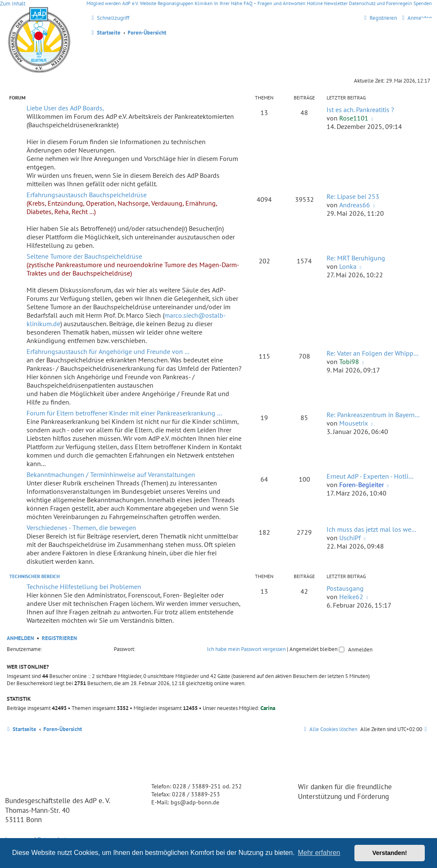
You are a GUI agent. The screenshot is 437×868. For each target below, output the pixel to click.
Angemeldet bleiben (317, 649)
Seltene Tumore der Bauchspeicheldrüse (84, 256)
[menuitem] (416, 18)
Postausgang (345, 588)
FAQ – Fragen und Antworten (275, 3)
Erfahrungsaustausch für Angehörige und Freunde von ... (108, 351)
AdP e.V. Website (139, 3)
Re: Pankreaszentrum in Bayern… (373, 415)
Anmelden (20, 638)
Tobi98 (349, 362)
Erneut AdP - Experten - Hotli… (370, 476)
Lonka (348, 266)
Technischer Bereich (35, 576)
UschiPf (350, 538)
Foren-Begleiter (362, 485)
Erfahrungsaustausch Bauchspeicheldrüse (87, 195)
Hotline (315, 3)
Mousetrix (354, 423)
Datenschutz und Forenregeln (381, 3)
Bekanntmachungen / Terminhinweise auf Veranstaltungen (111, 474)
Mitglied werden (104, 3)
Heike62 (351, 597)
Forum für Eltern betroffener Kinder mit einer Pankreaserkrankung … (124, 413)
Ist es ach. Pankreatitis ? (360, 110)
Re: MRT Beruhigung (356, 258)
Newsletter (336, 3)
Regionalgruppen (176, 3)
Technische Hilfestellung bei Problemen (84, 587)
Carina (268, 708)
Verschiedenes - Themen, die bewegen (81, 528)
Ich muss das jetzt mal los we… (371, 529)
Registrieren (59, 638)
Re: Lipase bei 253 (353, 196)
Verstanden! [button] (390, 853)
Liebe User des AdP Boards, (65, 108)
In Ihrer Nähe (228, 3)
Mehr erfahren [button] (319, 853)
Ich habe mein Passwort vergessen (246, 649)
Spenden (423, 3)
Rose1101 (354, 118)
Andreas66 (355, 205)
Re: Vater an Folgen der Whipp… (373, 353)
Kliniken (204, 3)
